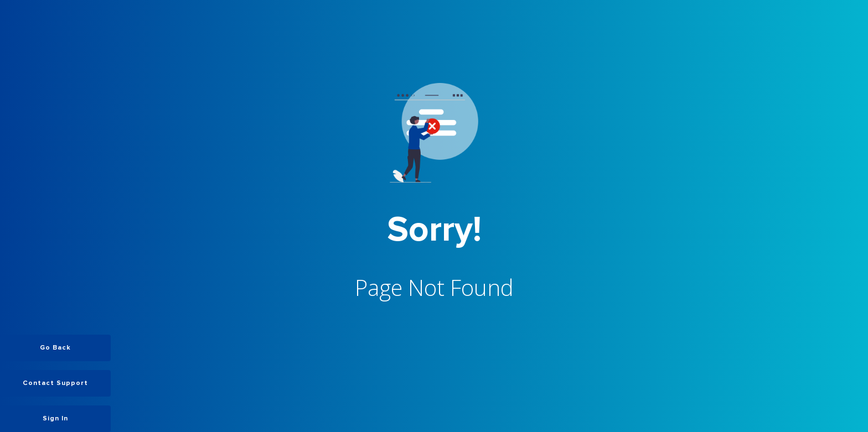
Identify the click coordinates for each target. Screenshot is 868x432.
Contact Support (55, 383)
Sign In (55, 419)
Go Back (55, 348)
